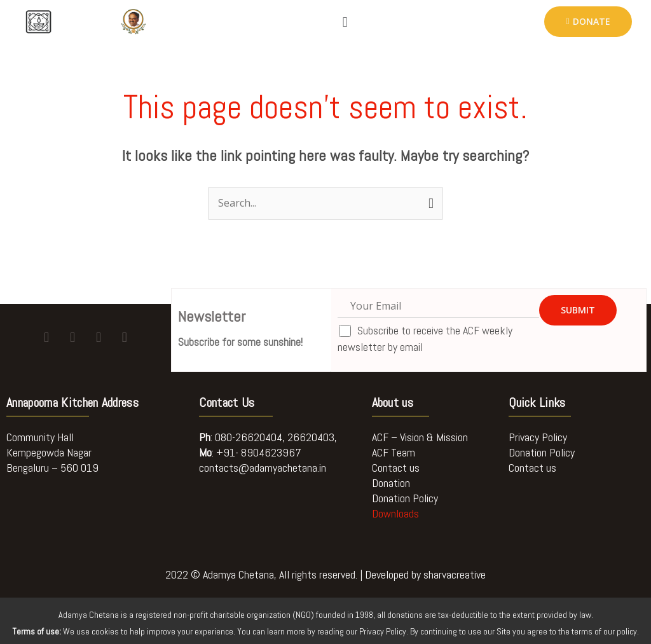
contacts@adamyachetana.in (263, 468)
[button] (345, 22)
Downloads (395, 513)
